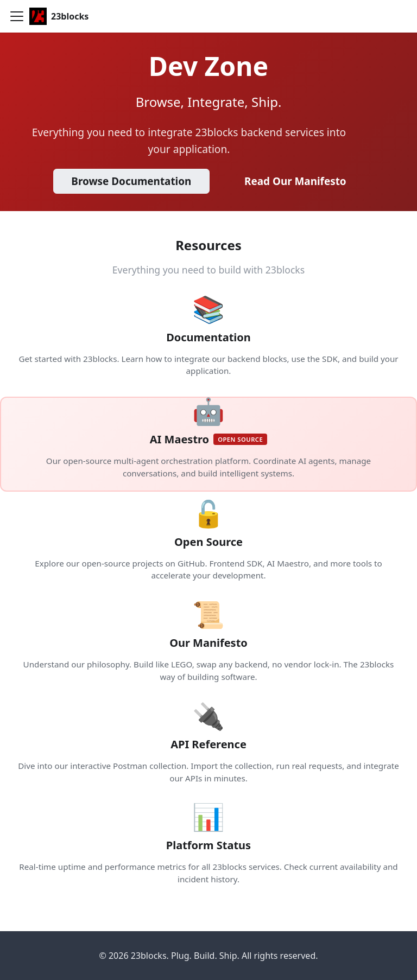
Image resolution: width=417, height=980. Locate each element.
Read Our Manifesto (295, 181)
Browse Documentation (131, 181)
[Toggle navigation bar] (17, 16)
